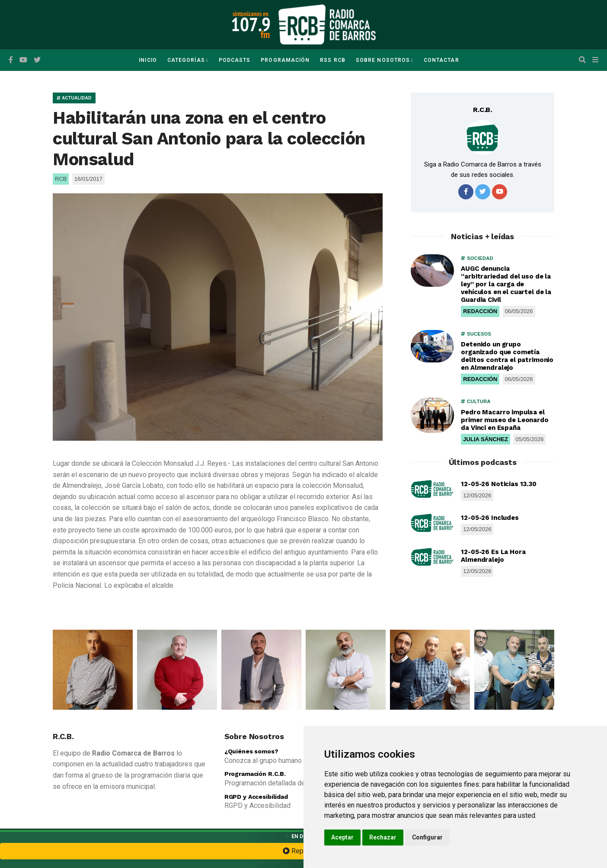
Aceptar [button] (342, 837)
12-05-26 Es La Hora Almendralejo (493, 556)
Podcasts (235, 60)
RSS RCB (333, 60)
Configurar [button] (427, 837)
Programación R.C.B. (255, 774)
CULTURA (476, 401)
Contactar (441, 60)
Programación (285, 60)
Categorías (186, 60)
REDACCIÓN (480, 311)
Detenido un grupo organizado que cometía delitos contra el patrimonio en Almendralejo (507, 356)
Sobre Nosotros (383, 60)
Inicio (148, 60)
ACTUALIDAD (74, 98)
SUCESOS (476, 334)
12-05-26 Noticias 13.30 (499, 484)
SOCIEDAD (477, 258)
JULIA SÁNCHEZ (486, 439)
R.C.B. (482, 110)
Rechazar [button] (383, 837)
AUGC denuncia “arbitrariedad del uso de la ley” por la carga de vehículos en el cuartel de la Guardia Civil (506, 284)
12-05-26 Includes (490, 518)
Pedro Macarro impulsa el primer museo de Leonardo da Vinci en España (505, 420)
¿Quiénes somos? (251, 751)
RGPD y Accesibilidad (256, 797)
